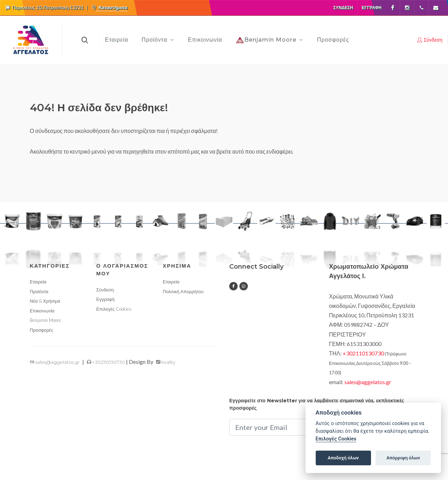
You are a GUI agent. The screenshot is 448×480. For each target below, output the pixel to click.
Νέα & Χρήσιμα (45, 301)
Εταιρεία (38, 282)
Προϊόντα (39, 291)
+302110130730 (106, 362)
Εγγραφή (372, 8)
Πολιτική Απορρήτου (183, 291)
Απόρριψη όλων (403, 458)
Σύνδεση (343, 8)
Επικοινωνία (42, 311)
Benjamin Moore (45, 320)
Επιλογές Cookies (114, 309)
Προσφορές (41, 330)
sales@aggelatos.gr (55, 362)
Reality (166, 362)
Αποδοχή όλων (343, 458)
